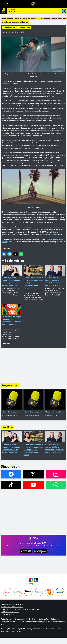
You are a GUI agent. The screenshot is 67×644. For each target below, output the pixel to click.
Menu (5, 4)
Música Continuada (15, 12)
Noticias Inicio (10, 28)
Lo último (7, 427)
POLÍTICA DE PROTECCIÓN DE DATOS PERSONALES (21, 609)
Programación (10, 385)
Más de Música (25, 28)
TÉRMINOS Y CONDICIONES (12, 607)
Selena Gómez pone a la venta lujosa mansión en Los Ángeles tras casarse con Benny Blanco (33, 277)
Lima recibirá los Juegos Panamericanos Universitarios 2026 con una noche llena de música (12, 316)
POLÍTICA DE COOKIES (10, 612)
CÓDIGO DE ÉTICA (8, 614)
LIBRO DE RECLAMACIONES (12, 604)
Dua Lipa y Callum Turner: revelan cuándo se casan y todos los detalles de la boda (12, 276)
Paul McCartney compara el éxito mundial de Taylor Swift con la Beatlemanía (55, 276)
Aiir (20, 631)
